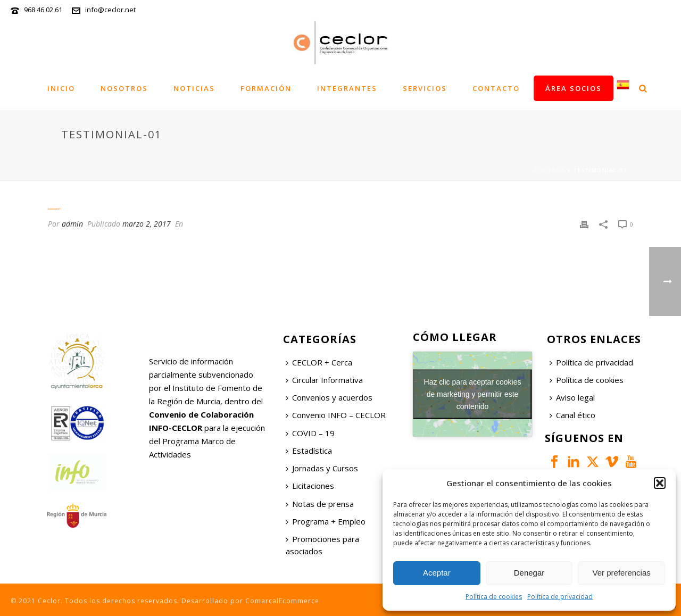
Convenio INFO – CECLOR (336, 415)
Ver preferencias (622, 573)
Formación (266, 88)
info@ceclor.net (110, 10)
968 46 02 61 (43, 10)
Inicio (61, 88)
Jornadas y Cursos (322, 468)
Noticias (194, 88)
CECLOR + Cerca (319, 362)
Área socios (574, 88)
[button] (660, 483)
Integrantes (347, 88)
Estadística (309, 451)
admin (72, 224)
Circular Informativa (324, 380)
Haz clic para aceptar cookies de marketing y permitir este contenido (473, 394)
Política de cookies (494, 597)
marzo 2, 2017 (147, 224)
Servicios (425, 88)
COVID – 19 (310, 433)
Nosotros (124, 88)
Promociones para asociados (322, 545)
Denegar (529, 573)
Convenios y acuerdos (329, 397)
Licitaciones (310, 486)
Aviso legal (572, 397)
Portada (549, 170)
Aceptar (437, 573)
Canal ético (572, 415)
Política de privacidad (560, 597)
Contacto (496, 88)
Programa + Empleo (326, 521)
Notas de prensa (320, 504)
